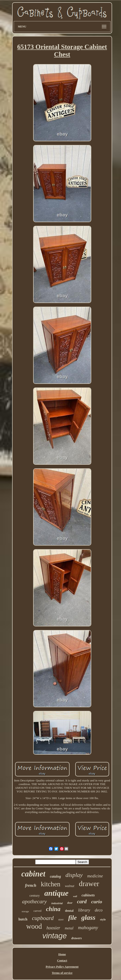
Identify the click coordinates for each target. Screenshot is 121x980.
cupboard (43, 918)
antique (56, 893)
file (72, 918)
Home (62, 954)
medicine (95, 876)
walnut (70, 886)
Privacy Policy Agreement (62, 967)
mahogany (88, 928)
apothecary (34, 901)
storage (25, 911)
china (53, 909)
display (74, 875)
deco (99, 910)
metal (69, 928)
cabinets (88, 895)
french (31, 885)
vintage (54, 936)
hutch (23, 919)
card (82, 902)
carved (37, 911)
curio (97, 902)
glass (88, 917)
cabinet (33, 874)
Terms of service (62, 973)
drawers (77, 938)
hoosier (53, 928)
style (103, 919)
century (35, 895)
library (84, 910)
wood (34, 926)
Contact (62, 960)
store (61, 920)
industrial (57, 903)
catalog (55, 876)
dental (69, 911)
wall (75, 896)
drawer (89, 884)
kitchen (50, 884)
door (70, 903)
